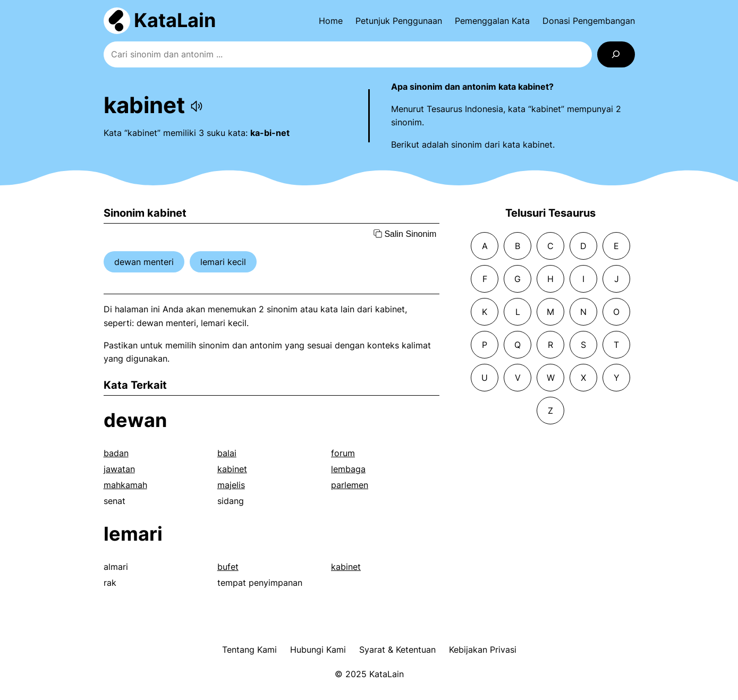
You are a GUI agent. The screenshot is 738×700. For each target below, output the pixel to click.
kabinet (232, 469)
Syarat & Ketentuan (397, 650)
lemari (133, 534)
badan (116, 453)
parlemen (350, 485)
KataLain (175, 20)
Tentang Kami (249, 650)
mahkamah (125, 485)
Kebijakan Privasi (483, 650)
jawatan (119, 469)
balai (227, 453)
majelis (231, 485)
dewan (135, 420)
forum (343, 453)
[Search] (616, 54)
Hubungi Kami (318, 650)
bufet (228, 567)
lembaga (348, 469)
